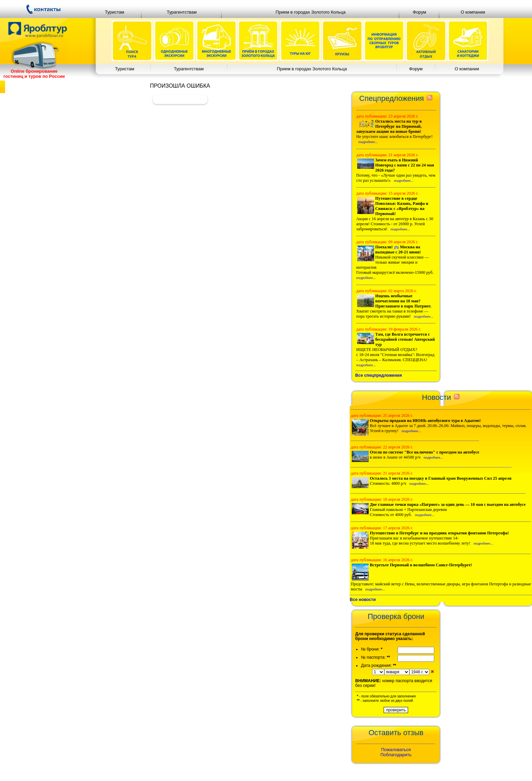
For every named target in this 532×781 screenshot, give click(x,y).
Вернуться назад (180, 99)
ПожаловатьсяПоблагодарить (396, 752)
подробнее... (368, 142)
